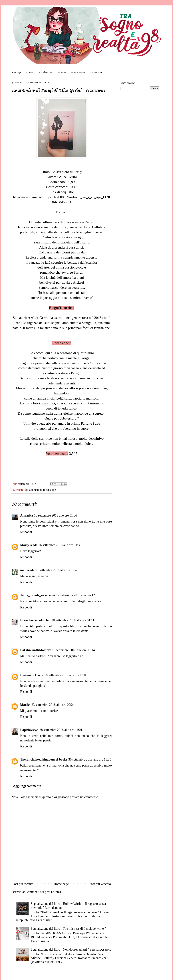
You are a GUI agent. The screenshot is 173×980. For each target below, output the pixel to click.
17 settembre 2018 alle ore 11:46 (57, 570)
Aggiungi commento (27, 786)
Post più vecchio (100, 884)
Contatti (30, 72)
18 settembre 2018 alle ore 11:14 (73, 650)
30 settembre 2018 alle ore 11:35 (90, 759)
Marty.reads (29, 545)
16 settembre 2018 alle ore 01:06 (55, 515)
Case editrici (96, 72)
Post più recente (23, 884)
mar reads (27, 570)
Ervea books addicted (35, 620)
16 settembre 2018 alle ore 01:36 (60, 545)
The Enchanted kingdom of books (44, 759)
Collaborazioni (46, 72)
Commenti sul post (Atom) (43, 892)
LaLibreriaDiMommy (36, 650)
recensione (50, 490)
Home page (16, 72)
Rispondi (26, 532)
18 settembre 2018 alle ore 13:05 (66, 675)
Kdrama (62, 72)
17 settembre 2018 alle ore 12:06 (78, 595)
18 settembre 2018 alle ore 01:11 (73, 620)
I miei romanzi (78, 72)
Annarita (27, 515)
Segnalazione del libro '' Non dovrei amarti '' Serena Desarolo (71, 949)
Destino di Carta (32, 675)
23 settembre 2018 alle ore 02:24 (53, 705)
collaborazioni (33, 490)
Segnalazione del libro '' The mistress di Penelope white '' (68, 929)
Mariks (25, 705)
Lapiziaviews (29, 730)
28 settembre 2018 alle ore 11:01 (61, 730)
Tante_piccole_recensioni (38, 595)
